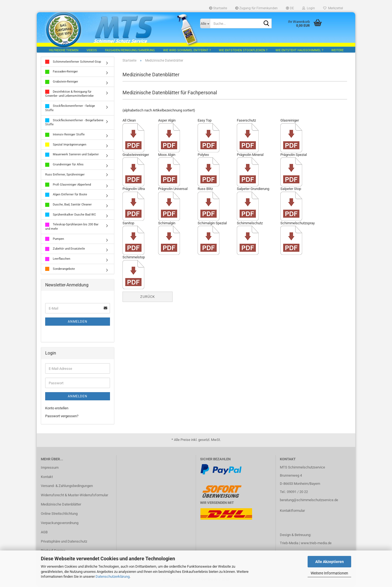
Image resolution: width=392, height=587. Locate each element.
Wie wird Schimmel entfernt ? (187, 50)
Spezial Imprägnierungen (66, 145)
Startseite (218, 8)
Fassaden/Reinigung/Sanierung (130, 50)
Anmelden (78, 322)
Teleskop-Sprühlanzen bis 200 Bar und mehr (72, 227)
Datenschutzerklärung (113, 577)
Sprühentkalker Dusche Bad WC (71, 215)
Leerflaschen (58, 260)
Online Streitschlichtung (59, 514)
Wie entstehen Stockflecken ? (243, 50)
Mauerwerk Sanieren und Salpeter (72, 155)
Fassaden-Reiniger (62, 72)
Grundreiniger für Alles (64, 165)
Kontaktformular (292, 511)
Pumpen (55, 240)
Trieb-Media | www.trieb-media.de (306, 544)
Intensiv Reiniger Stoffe (65, 135)
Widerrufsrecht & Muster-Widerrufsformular (74, 496)
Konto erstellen (57, 409)
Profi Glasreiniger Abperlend (68, 185)
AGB (44, 533)
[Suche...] (205, 23)
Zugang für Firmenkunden (256, 8)
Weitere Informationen (329, 573)
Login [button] (309, 8)
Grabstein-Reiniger (62, 82)
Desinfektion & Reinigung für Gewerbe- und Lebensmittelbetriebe (69, 94)
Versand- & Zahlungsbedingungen (67, 487)
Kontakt (47, 477)
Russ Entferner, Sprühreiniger (65, 175)
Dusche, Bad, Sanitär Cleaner (68, 205)
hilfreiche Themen (64, 50)
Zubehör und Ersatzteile (65, 249)
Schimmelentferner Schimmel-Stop (73, 63)
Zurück (148, 297)
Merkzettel (333, 8)
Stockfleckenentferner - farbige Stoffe (70, 109)
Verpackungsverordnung (60, 523)
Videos (92, 50)
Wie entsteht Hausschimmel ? (299, 50)
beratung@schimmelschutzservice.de (309, 500)
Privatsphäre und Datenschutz (64, 542)
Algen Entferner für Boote (66, 195)
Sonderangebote (60, 270)
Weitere (337, 50)
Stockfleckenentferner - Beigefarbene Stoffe (74, 123)
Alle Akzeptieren (330, 562)
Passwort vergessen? (62, 417)
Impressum (50, 468)
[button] (290, 8)
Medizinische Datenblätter (61, 505)
